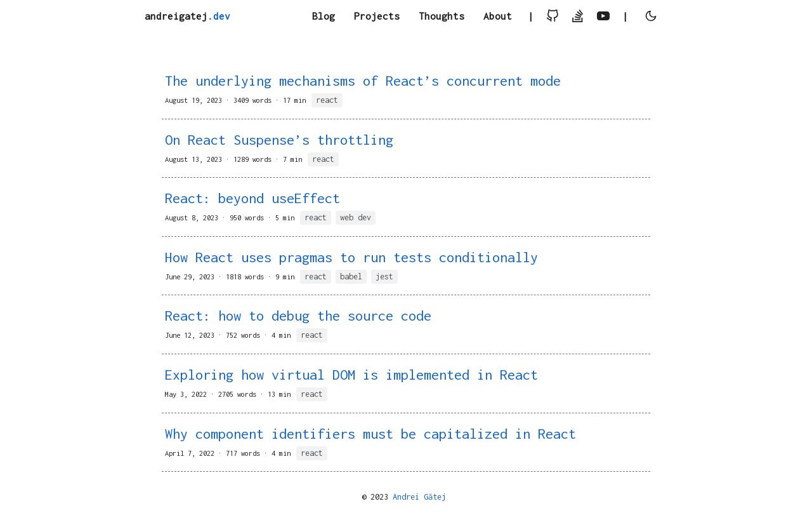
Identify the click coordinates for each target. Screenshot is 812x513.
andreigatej (187, 16)
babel (351, 276)
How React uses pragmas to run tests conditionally (351, 257)
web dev (356, 217)
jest (384, 276)
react (327, 100)
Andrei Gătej (419, 497)
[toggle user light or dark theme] (651, 17)
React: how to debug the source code (298, 316)
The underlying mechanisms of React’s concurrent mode (363, 81)
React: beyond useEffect (252, 198)
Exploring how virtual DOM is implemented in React (351, 375)
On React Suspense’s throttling (279, 140)
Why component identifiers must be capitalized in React (370, 434)
